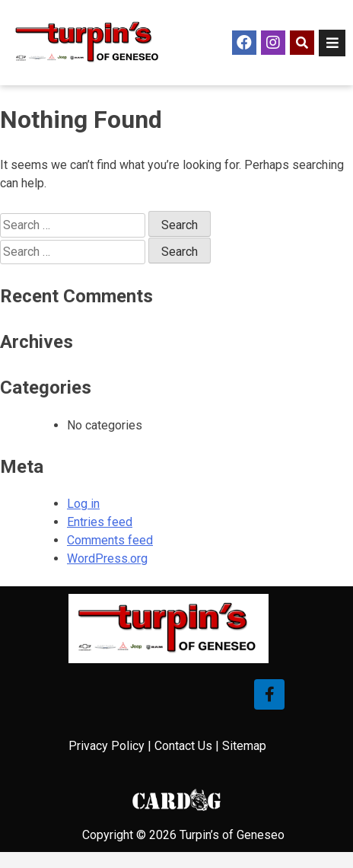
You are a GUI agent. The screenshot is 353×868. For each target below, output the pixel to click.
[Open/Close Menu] (332, 43)
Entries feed (100, 522)
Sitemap (244, 746)
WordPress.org (107, 558)
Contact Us (183, 746)
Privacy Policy (107, 746)
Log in (83, 504)
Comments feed (110, 540)
